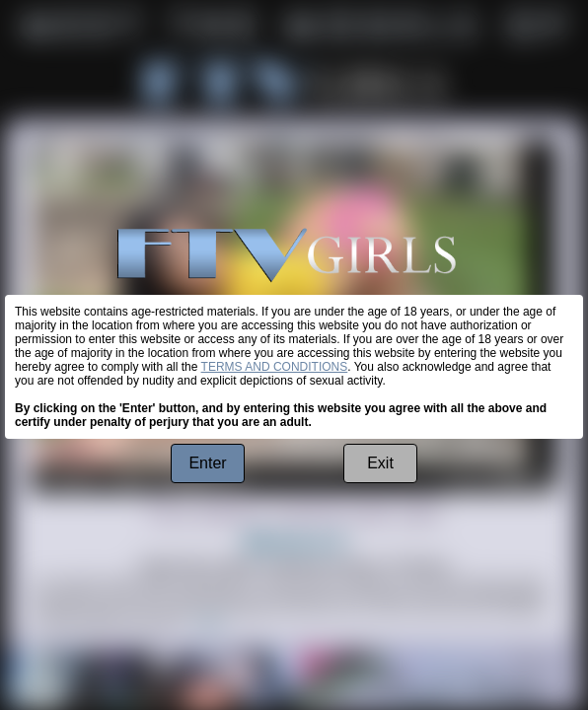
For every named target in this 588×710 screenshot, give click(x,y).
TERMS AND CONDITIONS (275, 367)
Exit (380, 463)
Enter (207, 463)
